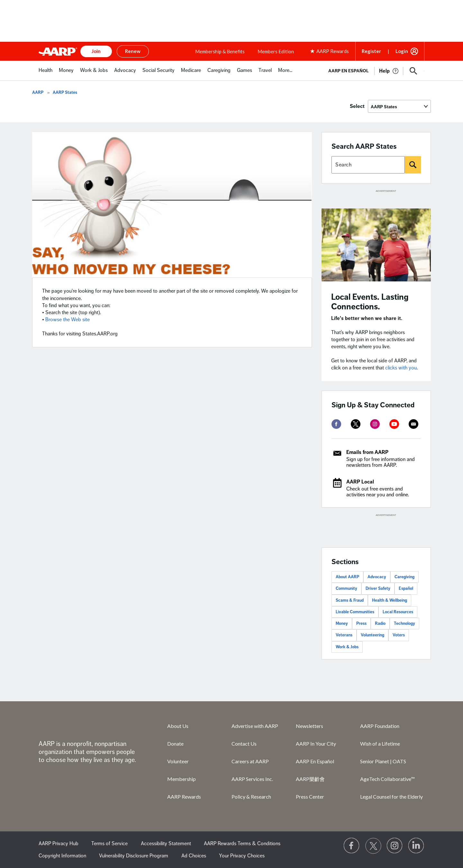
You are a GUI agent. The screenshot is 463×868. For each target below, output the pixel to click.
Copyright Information (62, 856)
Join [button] (96, 51)
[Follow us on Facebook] (352, 846)
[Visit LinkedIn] (416, 846)
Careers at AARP (250, 761)
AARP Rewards (184, 797)
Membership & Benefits (220, 51)
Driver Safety (378, 589)
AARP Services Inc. (252, 779)
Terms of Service (109, 844)
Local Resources (398, 612)
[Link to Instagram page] (395, 846)
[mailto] (413, 424)
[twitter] (356, 424)
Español (406, 589)
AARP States (65, 93)
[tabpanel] (373, 70)
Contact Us (244, 744)
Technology (404, 624)
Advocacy (377, 577)
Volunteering (372, 635)
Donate (175, 744)
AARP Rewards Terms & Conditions (242, 844)
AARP (38, 93)
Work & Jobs (347, 647)
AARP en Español (349, 71)
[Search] (413, 165)
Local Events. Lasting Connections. (370, 302)
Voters (399, 635)
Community (346, 589)
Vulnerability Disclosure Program (134, 856)
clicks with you (401, 368)
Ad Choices (194, 856)
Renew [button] (133, 51)
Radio (380, 624)
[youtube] (394, 424)
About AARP (347, 577)
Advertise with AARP (255, 726)
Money (342, 624)
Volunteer (178, 761)
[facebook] (336, 424)
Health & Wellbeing (390, 600)
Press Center (310, 797)
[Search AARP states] (368, 165)
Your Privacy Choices (242, 856)
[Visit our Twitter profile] (373, 846)
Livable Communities (355, 612)
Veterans (344, 635)
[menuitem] (45, 74)
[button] (413, 71)
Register (371, 51)
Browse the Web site (68, 320)
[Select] (399, 106)
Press (361, 624)
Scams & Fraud (350, 600)
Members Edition (276, 51)
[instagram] (375, 424)
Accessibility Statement (166, 844)
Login (402, 51)
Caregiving (404, 577)
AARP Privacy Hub (59, 844)
